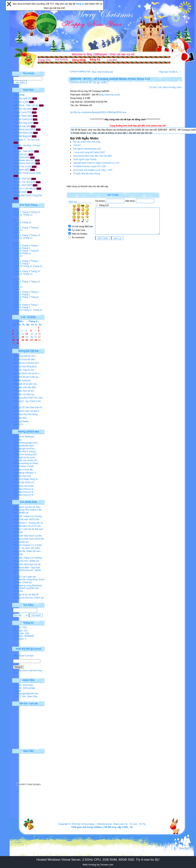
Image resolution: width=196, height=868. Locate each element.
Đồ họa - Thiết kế (22, 151)
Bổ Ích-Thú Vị (20, 167)
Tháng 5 (26, 248)
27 (32, 340)
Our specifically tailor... (24, 446)
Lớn (160, 87)
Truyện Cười (20, 112)
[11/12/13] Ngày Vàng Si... (26, 479)
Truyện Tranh (20, 116)
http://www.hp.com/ (109, 95)
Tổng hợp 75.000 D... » (170, 72)
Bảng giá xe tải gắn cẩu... (26, 384)
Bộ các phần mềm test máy (87, 142)
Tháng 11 (18, 215)
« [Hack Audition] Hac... (81, 72)
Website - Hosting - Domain (27, 145)
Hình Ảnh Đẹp (20, 123)
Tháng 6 (17, 251)
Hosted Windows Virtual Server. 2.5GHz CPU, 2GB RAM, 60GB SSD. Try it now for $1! (98, 860)
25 (23, 340)
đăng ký (81, 4)
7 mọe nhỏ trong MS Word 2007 (89, 152)
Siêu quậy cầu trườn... (24, 486)
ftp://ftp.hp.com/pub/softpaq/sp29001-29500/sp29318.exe (98, 112)
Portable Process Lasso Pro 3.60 (89, 166)
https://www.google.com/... (26, 443)
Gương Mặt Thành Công (26, 195)
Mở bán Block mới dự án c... (27, 373)
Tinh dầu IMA (20, 418)
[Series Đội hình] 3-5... (24, 482)
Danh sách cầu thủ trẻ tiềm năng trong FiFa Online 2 (27, 508)
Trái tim (77, 145)
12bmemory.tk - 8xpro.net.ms (112, 824)
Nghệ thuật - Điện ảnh (24, 105)
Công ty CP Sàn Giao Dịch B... (29, 407)
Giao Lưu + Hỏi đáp (23, 188)
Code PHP (19, 157)
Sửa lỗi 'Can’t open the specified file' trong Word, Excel (29, 578)
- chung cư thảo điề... (24, 470)
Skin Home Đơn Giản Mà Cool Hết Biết (92, 156)
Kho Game (19, 170)
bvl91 (104, 83)
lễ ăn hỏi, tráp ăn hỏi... (24, 370)
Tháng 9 (17, 253)
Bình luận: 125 (20, 631)
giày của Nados (21, 421)
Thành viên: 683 (21, 633)
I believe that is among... (25, 452)
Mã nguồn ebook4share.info (87, 149)
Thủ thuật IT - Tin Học (24, 140)
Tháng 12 (28, 215)
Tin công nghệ (20, 98)
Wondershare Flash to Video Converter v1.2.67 (96, 163)
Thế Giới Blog (20, 136)
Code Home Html (22, 163)
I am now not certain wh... (26, 460)
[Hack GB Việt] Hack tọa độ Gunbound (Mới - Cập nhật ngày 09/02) (27, 567)
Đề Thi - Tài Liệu (22, 182)
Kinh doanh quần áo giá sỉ (26, 411)
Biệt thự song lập (22, 380)
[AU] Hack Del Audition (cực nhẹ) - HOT (93, 170)
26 (27, 340)
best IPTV (18, 425)
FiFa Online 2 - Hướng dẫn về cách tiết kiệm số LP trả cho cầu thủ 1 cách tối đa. (28, 526)
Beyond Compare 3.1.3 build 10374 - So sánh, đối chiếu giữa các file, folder (27, 548)
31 (18, 343)
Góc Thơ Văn (20, 109)
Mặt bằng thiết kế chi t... (25, 356)
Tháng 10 (35, 212)
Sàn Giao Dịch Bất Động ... (27, 414)
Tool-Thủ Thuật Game (24, 173)
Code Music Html (22, 160)
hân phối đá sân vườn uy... (27, 377)
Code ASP (19, 154)
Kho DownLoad (21, 129)
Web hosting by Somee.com (98, 865)
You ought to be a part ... (26, 457)
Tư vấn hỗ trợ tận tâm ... (25, 359)
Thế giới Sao (20, 126)
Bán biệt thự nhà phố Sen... (27, 363)
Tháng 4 (17, 222)
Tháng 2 (26, 235)
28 (36, 340)
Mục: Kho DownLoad (103, 72)
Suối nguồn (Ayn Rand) (85, 159)
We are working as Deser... (27, 463)
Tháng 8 (26, 212)
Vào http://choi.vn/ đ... (24, 489)
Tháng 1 (17, 228)
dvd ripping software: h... (26, 473)
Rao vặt (17, 192)
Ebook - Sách (20, 185)
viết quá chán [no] (22, 476)
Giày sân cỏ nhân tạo (24, 394)
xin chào (18, 440)
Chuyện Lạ (19, 102)
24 (18, 340)
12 (27, 334)
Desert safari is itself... (24, 466)
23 (14, 340)
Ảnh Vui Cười (20, 119)
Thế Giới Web (20, 133)
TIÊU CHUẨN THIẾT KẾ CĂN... (29, 398)
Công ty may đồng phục (25, 366)
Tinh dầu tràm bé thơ (24, 391)
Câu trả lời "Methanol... (25, 437)
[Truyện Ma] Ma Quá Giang (87, 174)
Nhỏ (179, 87)
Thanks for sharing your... (26, 455)
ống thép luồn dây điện (25, 387)
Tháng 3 (34, 246)
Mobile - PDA (20, 179)
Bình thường (169, 87)
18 (23, 337)
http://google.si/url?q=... (25, 449)
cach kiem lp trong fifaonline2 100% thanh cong (28, 587)
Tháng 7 (17, 212)
